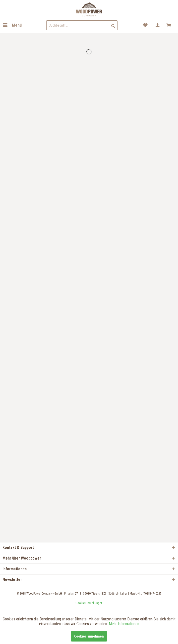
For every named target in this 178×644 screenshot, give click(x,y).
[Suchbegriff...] (82, 25)
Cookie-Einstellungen (89, 603)
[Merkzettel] (146, 25)
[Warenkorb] (170, 25)
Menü (12, 24)
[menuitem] (12, 25)
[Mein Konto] (158, 25)
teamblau (89, 608)
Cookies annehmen (89, 636)
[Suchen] (113, 25)
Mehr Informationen (124, 624)
